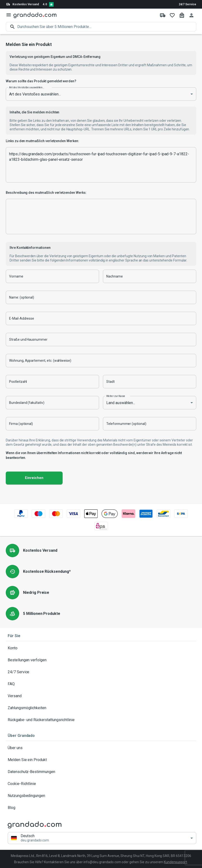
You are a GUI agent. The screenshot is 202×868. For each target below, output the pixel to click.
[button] (102, 838)
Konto (101, 648)
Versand (101, 696)
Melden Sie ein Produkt (101, 760)
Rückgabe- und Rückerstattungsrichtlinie (101, 720)
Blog (101, 808)
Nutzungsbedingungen (101, 796)
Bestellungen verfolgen (101, 660)
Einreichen (34, 478)
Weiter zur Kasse (116, 396)
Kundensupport (175, 862)
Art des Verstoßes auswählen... (27, 87)
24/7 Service (187, 4)
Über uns (101, 748)
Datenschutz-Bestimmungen (101, 772)
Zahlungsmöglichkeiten (101, 708)
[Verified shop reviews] (51, 4)
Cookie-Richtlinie (101, 784)
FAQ (101, 684)
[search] (107, 27)
